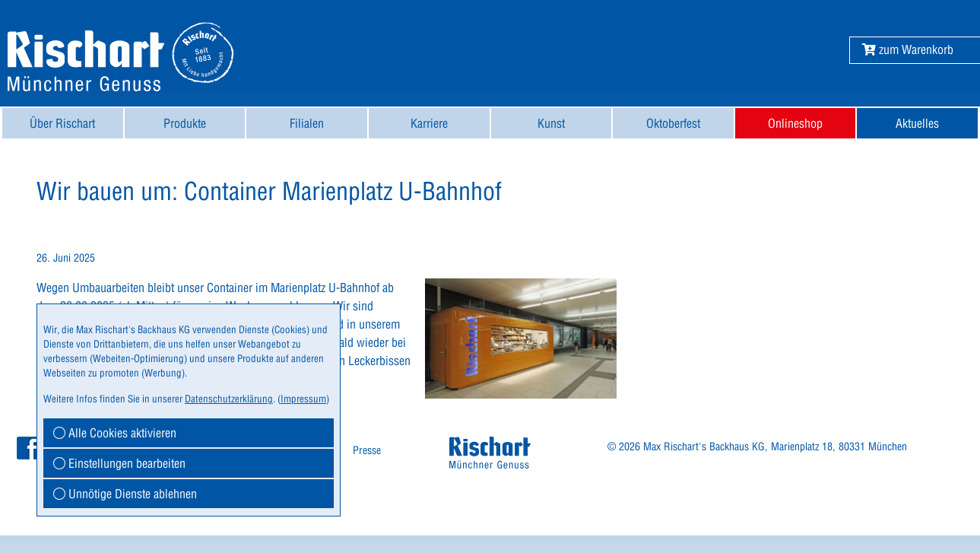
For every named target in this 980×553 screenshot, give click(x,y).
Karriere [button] (429, 123)
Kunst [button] (551, 123)
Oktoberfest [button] (673, 123)
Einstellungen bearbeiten (119, 463)
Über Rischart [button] (62, 123)
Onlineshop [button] (795, 123)
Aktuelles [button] (917, 123)
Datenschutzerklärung (229, 399)
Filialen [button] (307, 123)
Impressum (303, 399)
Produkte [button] (185, 123)
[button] (908, 49)
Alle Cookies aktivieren (115, 433)
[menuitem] (63, 123)
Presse (367, 450)
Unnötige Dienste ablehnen (125, 494)
